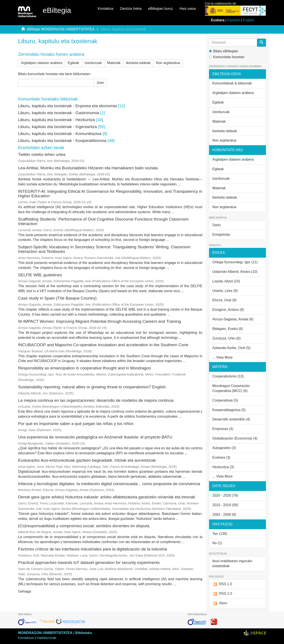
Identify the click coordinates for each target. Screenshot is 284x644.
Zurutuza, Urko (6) (227, 338)
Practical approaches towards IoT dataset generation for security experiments (89, 562)
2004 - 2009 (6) (224, 515)
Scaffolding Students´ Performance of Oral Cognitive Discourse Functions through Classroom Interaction (103, 221)
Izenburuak (93, 63)
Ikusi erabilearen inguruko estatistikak (232, 563)
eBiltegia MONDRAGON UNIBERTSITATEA (61, 29)
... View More (223, 357)
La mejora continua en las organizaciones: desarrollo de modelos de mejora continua (96, 400)
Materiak (114, 63)
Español (234, 20)
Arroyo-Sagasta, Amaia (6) (233, 319)
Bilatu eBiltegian (224, 51)
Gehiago (25, 591)
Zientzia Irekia (131, 9)
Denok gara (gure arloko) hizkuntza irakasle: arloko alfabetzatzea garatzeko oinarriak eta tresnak (107, 497)
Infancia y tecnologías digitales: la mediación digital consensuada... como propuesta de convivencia (109, 484)
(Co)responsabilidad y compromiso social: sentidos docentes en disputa (84, 526)
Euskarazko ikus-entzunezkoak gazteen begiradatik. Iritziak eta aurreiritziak (87, 460)
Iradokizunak (46, 638)
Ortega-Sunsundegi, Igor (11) (235, 262)
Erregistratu (221, 235)
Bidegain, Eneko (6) (228, 329)
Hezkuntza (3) (223, 467)
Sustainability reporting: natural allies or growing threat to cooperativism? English (92, 387)
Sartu (217, 225)
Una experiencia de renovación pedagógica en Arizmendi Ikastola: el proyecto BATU (95, 437)
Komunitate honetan (227, 57)
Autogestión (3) (224, 448)
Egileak (73, 63)
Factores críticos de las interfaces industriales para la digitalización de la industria (93, 549)
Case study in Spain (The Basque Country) (57, 298)
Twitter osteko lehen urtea (42, 154)
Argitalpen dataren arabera (42, 63)
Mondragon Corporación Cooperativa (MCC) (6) (231, 388)
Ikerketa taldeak (138, 63)
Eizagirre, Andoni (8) (228, 310)
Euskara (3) (221, 457)
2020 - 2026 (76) (225, 495)
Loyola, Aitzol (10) (226, 281)
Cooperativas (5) (225, 400)
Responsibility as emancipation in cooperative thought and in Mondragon (85, 368)
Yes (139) (220, 534)
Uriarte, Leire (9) (225, 291)
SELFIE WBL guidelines (40, 275)
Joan (100, 83)
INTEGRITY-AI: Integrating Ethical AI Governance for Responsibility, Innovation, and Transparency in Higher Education (110, 194)
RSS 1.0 (222, 584)
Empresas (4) (223, 429)
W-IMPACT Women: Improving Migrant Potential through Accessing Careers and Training (99, 321)
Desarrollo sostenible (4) (231, 419)
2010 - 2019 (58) (225, 505)
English (248, 20)
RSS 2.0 (222, 594)
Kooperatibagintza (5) (229, 410)
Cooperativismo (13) (228, 376)
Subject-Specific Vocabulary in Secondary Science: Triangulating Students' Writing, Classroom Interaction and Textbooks (104, 249)
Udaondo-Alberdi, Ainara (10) (235, 272)
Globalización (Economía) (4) (235, 438)
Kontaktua (105, 9)
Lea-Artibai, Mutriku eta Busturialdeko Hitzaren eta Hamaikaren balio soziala (88, 168)
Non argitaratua (168, 63)
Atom (220, 603)
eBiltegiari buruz (161, 9)
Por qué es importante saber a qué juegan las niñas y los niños (76, 424)
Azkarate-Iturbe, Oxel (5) (231, 348)
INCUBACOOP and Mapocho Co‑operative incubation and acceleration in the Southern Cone (103, 345)
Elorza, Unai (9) (225, 300)
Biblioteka (84, 633)
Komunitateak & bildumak (232, 83)
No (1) (217, 543)
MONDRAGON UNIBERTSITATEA (45, 633)
